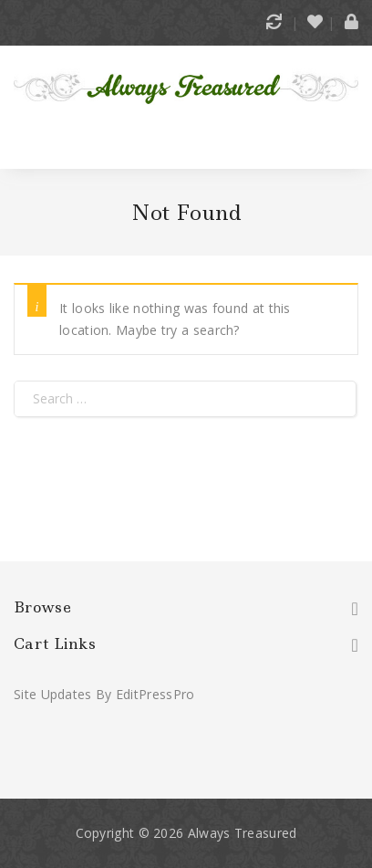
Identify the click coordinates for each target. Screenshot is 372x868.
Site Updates (53, 694)
